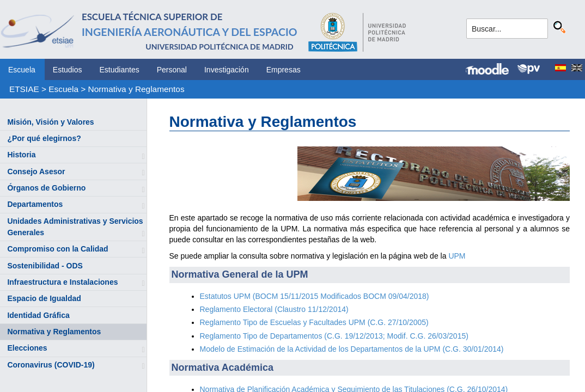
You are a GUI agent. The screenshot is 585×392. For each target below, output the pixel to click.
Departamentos (35, 204)
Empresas (284, 70)
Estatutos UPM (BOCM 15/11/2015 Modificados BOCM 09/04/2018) (315, 296)
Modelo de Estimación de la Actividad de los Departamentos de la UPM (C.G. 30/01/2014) (352, 349)
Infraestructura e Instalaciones (62, 282)
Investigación (227, 70)
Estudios (68, 70)
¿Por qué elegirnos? (44, 138)
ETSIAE (24, 89)
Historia (21, 155)
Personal (172, 70)
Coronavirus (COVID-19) (51, 365)
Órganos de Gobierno (46, 188)
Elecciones (27, 348)
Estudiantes (120, 70)
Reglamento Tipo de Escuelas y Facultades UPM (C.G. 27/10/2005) (314, 322)
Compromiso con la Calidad (57, 249)
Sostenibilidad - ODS (45, 266)
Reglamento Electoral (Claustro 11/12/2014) (274, 309)
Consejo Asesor (36, 171)
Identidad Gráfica (38, 315)
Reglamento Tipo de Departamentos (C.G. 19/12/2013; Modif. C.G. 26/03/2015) (334, 336)
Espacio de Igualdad (44, 298)
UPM (457, 256)
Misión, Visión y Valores (50, 122)
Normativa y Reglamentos (136, 89)
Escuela (22, 70)
